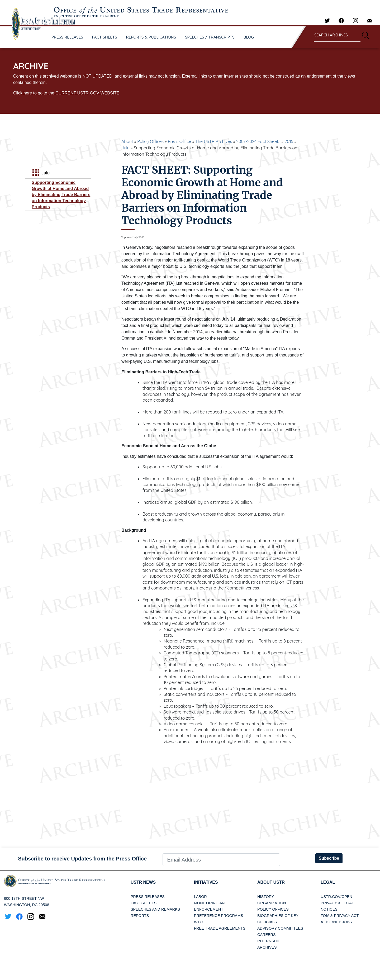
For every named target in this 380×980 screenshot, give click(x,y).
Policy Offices (150, 141)
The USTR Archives (214, 141)
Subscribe (329, 858)
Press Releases (148, 897)
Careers (267, 935)
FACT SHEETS (105, 37)
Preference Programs (218, 916)
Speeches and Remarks (155, 909)
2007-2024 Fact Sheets (258, 141)
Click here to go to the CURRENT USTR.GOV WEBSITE (66, 93)
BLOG (249, 37)
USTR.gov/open (336, 897)
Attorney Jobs (336, 922)
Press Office (179, 141)
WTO (198, 922)
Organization (272, 903)
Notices (329, 909)
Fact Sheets (144, 903)
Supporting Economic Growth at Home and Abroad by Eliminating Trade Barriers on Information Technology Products (61, 195)
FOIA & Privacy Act (340, 916)
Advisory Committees (280, 928)
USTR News (143, 882)
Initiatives (206, 882)
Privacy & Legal (337, 903)
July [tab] (40, 173)
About (127, 141)
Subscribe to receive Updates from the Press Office (82, 859)
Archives (267, 947)
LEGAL (328, 882)
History (266, 897)
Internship (269, 941)
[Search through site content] (337, 35)
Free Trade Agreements (220, 928)
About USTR (271, 882)
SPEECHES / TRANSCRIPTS (210, 37)
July (125, 148)
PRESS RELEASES (67, 37)
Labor (200, 897)
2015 (289, 141)
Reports (140, 916)
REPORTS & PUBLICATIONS (151, 37)
